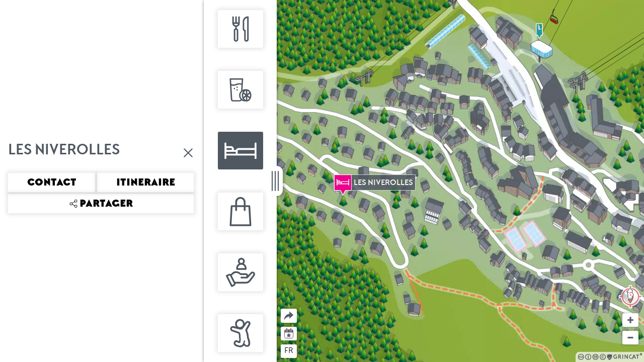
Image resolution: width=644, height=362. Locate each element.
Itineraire (146, 183)
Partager (281, 309)
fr (289, 350)
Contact (52, 183)
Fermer (189, 153)
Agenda (289, 333)
